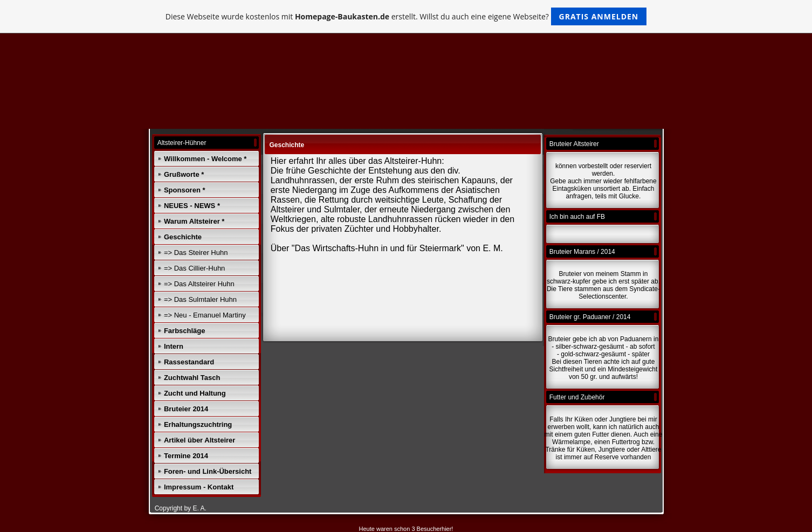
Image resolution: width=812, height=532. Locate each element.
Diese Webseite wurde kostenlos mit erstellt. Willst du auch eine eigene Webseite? (406, 16)
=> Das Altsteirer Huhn (199, 284)
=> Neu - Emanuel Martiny (205, 315)
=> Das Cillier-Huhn (194, 268)
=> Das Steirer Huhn (196, 253)
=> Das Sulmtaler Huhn (200, 299)
